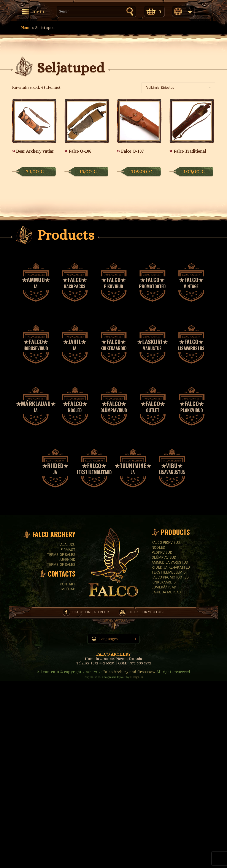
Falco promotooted (170, 577)
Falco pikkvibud (166, 543)
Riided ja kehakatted (171, 567)
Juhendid (67, 560)
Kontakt (68, 584)
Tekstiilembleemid (169, 572)
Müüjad (68, 589)
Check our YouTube (146, 612)
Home (26, 28)
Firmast (68, 550)
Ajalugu (68, 545)
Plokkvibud (162, 553)
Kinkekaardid (164, 582)
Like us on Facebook (91, 612)
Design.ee (137, 677)
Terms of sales (61, 555)
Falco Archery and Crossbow (129, 672)
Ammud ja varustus (170, 562)
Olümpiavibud (164, 557)
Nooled (158, 548)
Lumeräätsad (164, 587)
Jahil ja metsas (166, 592)
